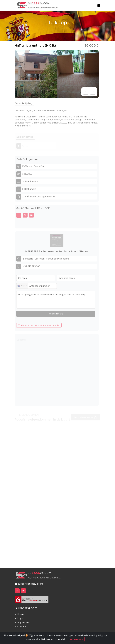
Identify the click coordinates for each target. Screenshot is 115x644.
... (19, 217)
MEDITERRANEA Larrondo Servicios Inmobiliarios (57, 253)
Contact (22, 627)
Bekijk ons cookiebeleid (54, 639)
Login (20, 618)
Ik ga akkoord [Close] (77, 639)
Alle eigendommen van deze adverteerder (39, 327)
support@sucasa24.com (29, 584)
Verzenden (56, 315)
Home (21, 614)
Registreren (24, 623)
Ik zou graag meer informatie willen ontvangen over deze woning (56, 301)
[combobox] (22, 287)
